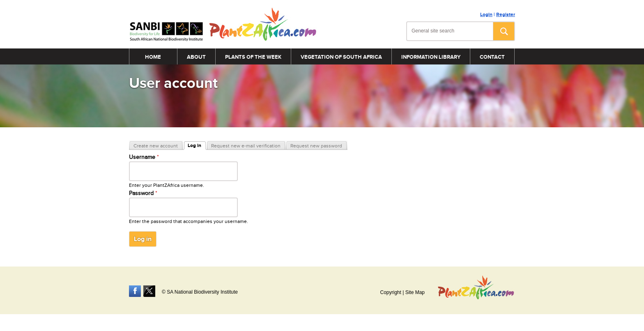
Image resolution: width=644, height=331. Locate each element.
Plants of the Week (253, 57)
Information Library (431, 57)
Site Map (415, 292)
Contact (492, 57)
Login (486, 15)
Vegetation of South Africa (341, 57)
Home (153, 57)
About (196, 57)
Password (143, 193)
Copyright (390, 292)
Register (506, 15)
